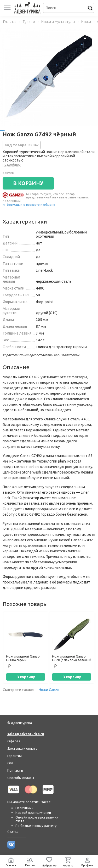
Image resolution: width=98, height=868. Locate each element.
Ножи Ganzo (49, 690)
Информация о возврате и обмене (29, 205)
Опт (10, 763)
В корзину (26, 677)
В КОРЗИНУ (28, 183)
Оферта (14, 741)
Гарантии (15, 756)
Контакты (15, 770)
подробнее (12, 164)
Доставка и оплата (22, 748)
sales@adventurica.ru (26, 734)
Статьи (13, 832)
